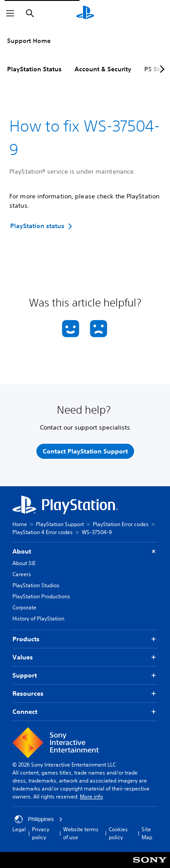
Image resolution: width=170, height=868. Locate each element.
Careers (22, 574)
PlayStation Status (34, 69)
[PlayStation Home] (85, 13)
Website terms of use (81, 833)
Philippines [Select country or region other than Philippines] (39, 819)
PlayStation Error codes (121, 524)
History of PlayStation (38, 618)
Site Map (147, 833)
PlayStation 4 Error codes (43, 532)
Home (20, 524)
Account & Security (103, 69)
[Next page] (161, 69)
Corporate (24, 607)
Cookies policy (118, 833)
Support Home (29, 41)
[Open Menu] (10, 13)
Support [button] (85, 676)
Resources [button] (85, 694)
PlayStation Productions (41, 596)
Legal (19, 829)
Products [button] (85, 639)
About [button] (85, 552)
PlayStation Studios (36, 585)
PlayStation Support (60, 524)
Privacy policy (41, 833)
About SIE (24, 563)
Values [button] (85, 657)
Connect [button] (85, 712)
